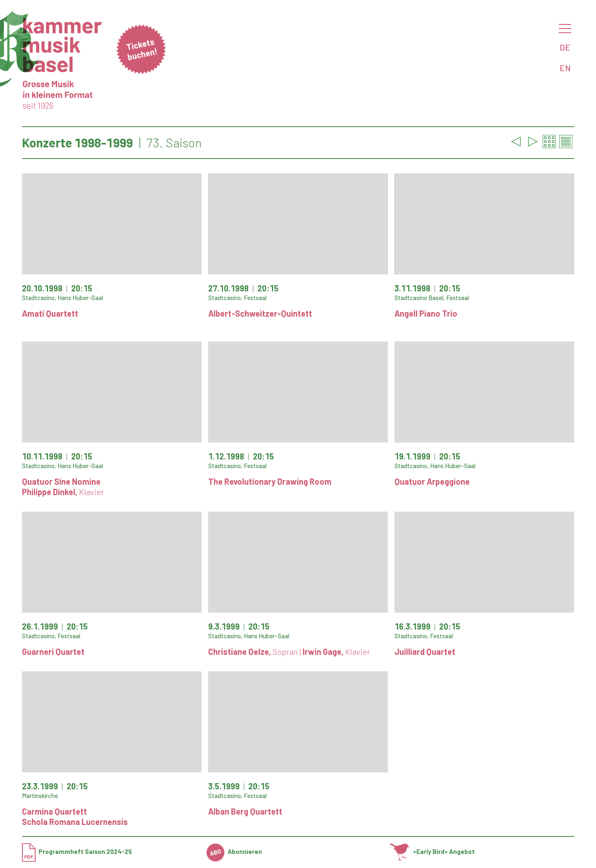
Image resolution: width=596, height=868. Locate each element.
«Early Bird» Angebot (432, 851)
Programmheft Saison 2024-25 (77, 851)
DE (565, 47)
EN (565, 68)
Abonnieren (234, 851)
